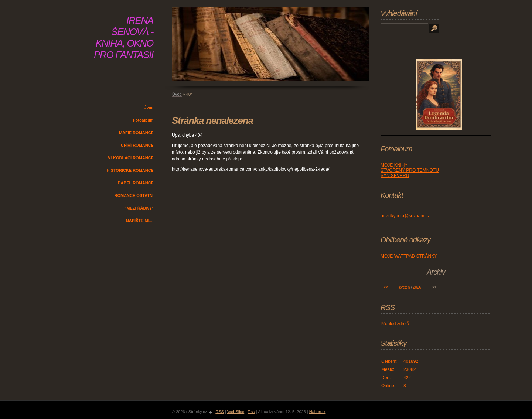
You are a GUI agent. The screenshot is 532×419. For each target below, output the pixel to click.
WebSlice (236, 412)
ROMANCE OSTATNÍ (134, 195)
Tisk (251, 412)
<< (386, 287)
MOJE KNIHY (394, 165)
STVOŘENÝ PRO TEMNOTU (410, 170)
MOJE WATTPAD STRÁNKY (409, 256)
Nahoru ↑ (318, 412)
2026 (417, 287)
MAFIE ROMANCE (136, 133)
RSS (220, 412)
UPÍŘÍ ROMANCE (137, 145)
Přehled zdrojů (395, 324)
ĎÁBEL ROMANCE (136, 183)
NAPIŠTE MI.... (140, 221)
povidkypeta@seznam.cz (405, 216)
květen (404, 287)
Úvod (149, 108)
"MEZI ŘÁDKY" (139, 208)
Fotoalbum (143, 120)
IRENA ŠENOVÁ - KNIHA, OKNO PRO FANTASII (124, 38)
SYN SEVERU (395, 176)
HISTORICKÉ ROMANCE (130, 170)
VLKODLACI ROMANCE (131, 158)
